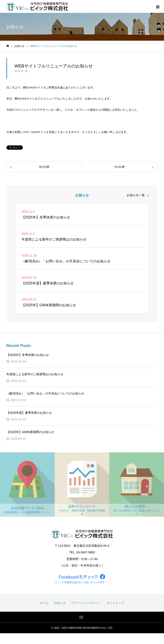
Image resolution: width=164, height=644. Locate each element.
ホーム (44, 603)
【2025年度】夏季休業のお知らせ (29, 413)
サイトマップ (115, 603)
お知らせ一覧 (136, 195)
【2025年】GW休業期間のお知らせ (30, 432)
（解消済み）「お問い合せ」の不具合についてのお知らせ (45, 393)
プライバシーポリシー (86, 603)
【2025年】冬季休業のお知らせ (28, 355)
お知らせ (60, 603)
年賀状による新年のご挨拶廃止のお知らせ (35, 374)
